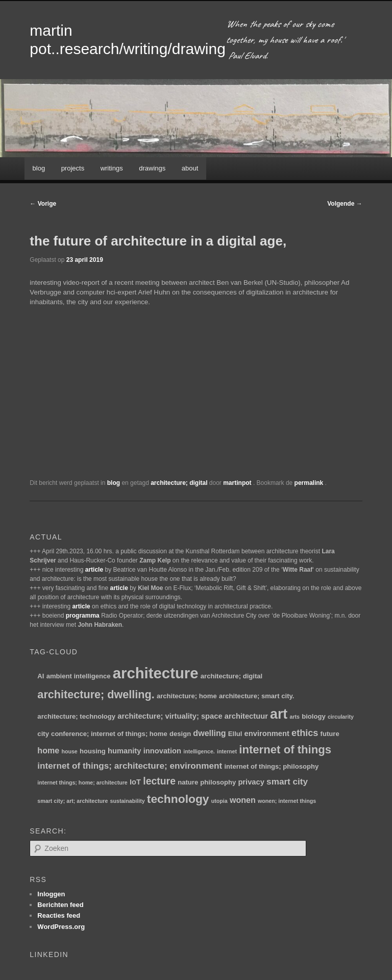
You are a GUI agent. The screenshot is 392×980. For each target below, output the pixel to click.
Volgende (345, 204)
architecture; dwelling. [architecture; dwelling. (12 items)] (96, 694)
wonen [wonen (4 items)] (243, 800)
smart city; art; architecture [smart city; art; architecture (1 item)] (72, 801)
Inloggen (51, 894)
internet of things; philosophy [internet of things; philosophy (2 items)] (271, 766)
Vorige (43, 204)
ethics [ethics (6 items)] (305, 733)
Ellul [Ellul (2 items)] (235, 734)
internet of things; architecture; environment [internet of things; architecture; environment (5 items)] (130, 766)
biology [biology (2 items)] (314, 716)
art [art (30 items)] (279, 714)
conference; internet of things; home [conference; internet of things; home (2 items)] (109, 734)
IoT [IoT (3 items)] (135, 782)
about (190, 168)
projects (73, 168)
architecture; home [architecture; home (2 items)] (187, 696)
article (94, 570)
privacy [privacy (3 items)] (251, 782)
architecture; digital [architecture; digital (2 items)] (232, 676)
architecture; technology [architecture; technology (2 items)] (76, 716)
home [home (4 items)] (48, 750)
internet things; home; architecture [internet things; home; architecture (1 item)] (82, 782)
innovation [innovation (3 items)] (162, 751)
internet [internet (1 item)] (227, 751)
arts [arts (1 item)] (295, 717)
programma (83, 616)
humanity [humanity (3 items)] (124, 751)
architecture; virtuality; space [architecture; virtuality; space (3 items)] (170, 716)
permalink (310, 483)
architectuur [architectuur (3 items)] (246, 716)
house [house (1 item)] (69, 751)
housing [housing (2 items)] (93, 751)
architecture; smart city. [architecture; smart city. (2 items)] (256, 696)
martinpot (238, 483)
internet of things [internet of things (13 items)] (285, 750)
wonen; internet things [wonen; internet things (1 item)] (287, 801)
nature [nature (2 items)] (188, 782)
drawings (152, 168)
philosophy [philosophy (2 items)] (218, 782)
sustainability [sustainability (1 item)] (128, 801)
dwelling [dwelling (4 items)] (209, 733)
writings (112, 168)
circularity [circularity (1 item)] (341, 717)
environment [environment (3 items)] (267, 733)
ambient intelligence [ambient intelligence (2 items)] (79, 676)
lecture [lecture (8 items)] (159, 781)
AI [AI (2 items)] (41, 676)
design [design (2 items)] (180, 734)
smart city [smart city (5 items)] (287, 781)
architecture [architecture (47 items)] (156, 673)
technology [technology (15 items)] (178, 799)
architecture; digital (179, 483)
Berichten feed (60, 905)
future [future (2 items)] (330, 734)
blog (39, 168)
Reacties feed (59, 915)
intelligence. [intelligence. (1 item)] (199, 751)
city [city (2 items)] (43, 734)
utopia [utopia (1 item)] (219, 801)
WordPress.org (61, 927)
